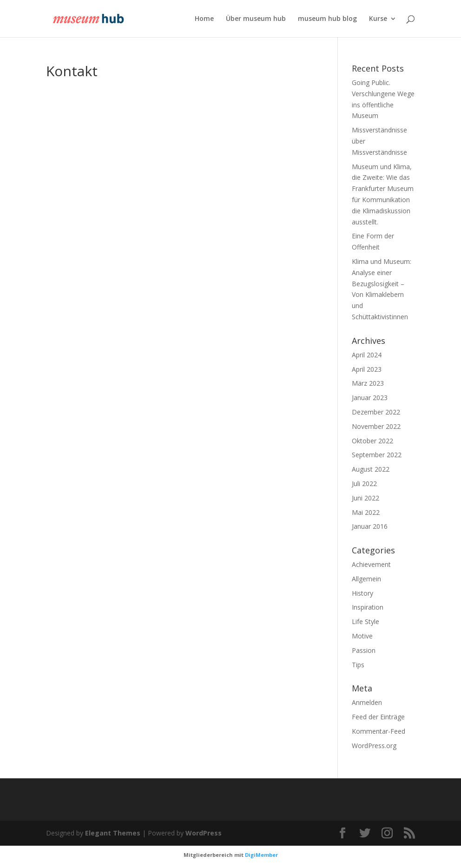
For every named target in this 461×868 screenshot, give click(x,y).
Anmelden (367, 702)
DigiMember (261, 855)
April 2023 (367, 369)
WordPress (204, 833)
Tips (358, 665)
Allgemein (366, 579)
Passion (364, 650)
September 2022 (377, 455)
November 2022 (376, 426)
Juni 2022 (366, 498)
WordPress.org (374, 746)
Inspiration (368, 607)
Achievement (371, 564)
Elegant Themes (113, 833)
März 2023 (368, 383)
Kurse (378, 19)
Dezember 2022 (376, 412)
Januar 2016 (370, 526)
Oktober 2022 (372, 441)
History (362, 593)
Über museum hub (256, 19)
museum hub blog (327, 19)
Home (204, 19)
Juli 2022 (364, 483)
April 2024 (367, 355)
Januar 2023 (370, 398)
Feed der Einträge (378, 717)
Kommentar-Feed (379, 731)
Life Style (366, 621)
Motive (362, 636)
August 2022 (371, 469)
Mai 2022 (366, 512)
